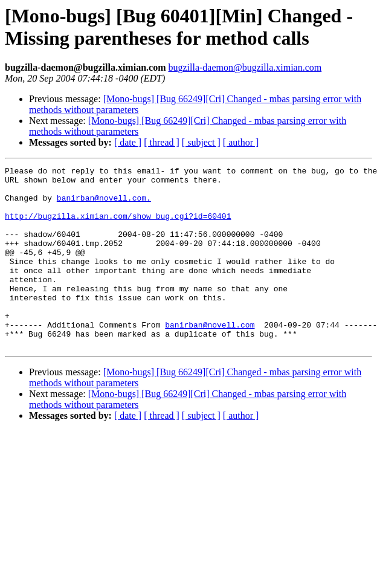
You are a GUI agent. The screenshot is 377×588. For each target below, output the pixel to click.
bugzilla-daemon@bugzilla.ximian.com (245, 67)
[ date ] (128, 142)
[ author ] (241, 142)
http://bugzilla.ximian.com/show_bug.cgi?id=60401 (118, 227)
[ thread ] (162, 142)
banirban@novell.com (210, 357)
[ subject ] (201, 142)
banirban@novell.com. (104, 205)
